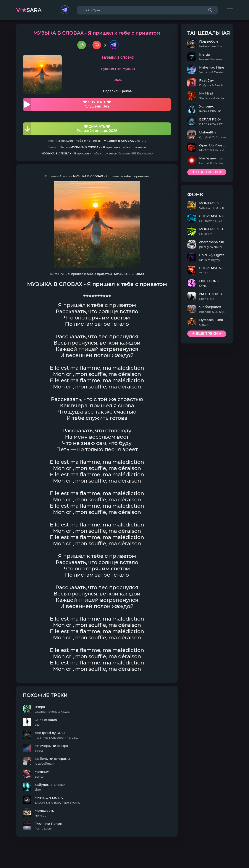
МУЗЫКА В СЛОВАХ (118, 58)
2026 (118, 80)
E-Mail (228, 865)
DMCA (21, 865)
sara (29, 10)
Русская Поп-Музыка (118, 69)
